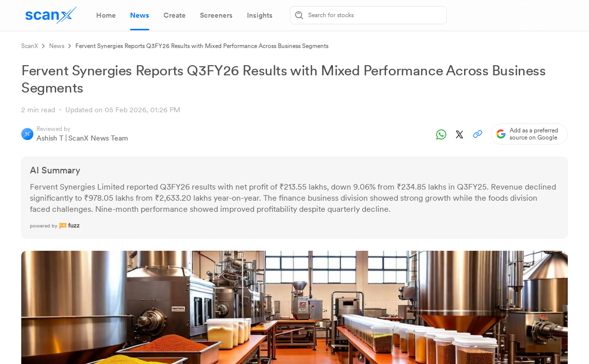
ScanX (30, 46)
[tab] (106, 15)
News (57, 46)
